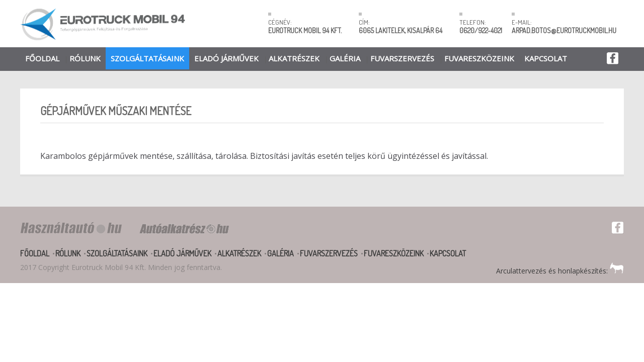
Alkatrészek (294, 58)
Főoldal (42, 58)
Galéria (345, 58)
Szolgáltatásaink (147, 58)
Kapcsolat (546, 58)
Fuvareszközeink (479, 58)
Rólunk (85, 58)
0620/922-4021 (481, 30)
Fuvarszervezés (402, 58)
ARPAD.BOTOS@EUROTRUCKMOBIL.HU (564, 30)
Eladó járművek (226, 58)
